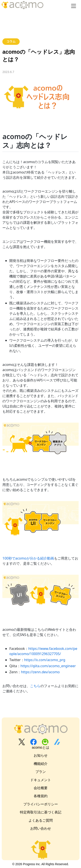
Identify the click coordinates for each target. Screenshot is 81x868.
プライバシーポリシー (41, 804)
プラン (41, 772)
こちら (35, 686)
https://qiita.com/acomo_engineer (48, 666)
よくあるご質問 (41, 820)
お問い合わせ (41, 828)
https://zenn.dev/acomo (40, 672)
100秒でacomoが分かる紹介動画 (28, 558)
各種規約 (41, 796)
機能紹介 (41, 764)
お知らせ (41, 755)
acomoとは (40, 747)
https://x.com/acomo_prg (45, 660)
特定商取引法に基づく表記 (41, 812)
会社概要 (41, 788)
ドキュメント (41, 780)
